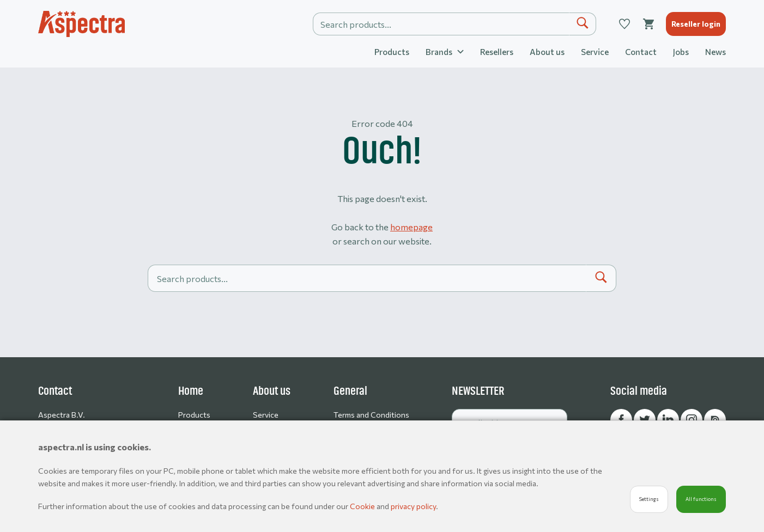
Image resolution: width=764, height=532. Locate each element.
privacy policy (413, 506)
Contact (641, 52)
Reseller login (696, 24)
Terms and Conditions (371, 415)
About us (547, 52)
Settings (649, 499)
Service (595, 52)
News (716, 52)
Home (191, 391)
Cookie (363, 506)
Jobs (681, 52)
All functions (701, 499)
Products (392, 52)
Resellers (497, 52)
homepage (411, 227)
